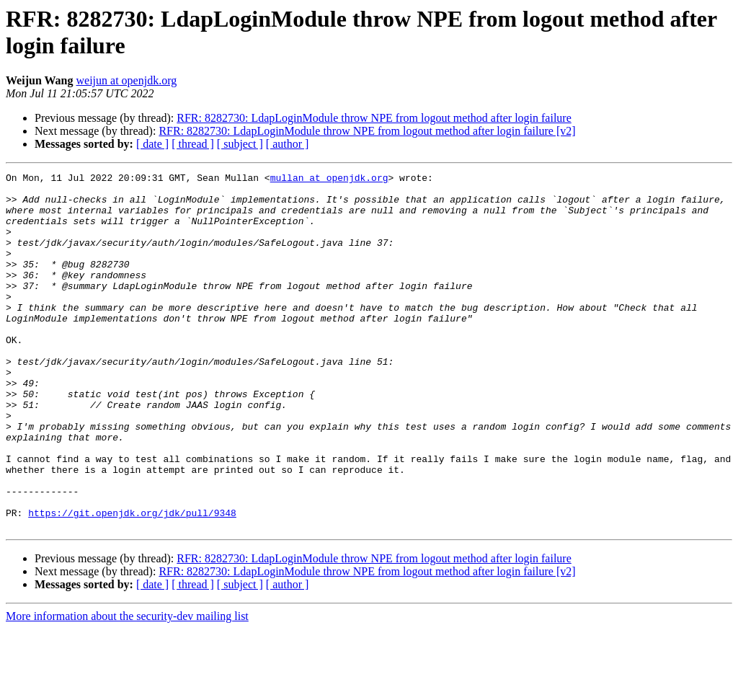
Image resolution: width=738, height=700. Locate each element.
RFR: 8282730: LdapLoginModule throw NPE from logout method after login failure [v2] (367, 131)
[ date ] (152, 144)
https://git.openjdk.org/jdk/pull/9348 (132, 582)
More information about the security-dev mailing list (127, 687)
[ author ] (288, 144)
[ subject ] (240, 144)
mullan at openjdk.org (329, 180)
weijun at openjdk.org (127, 80)
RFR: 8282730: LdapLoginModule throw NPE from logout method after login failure (374, 118)
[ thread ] (193, 144)
